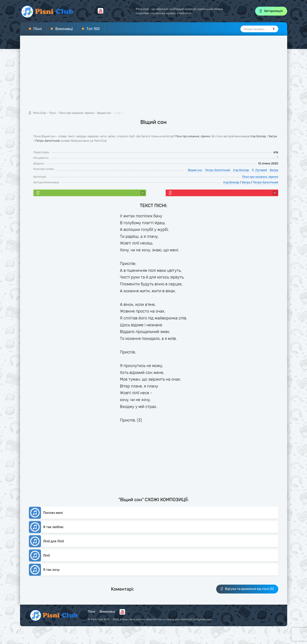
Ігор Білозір (258, 136)
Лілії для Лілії (54, 541)
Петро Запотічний (48, 141)
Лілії (47, 555)
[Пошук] (274, 29)
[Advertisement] (154, 76)
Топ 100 (93, 29)
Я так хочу (51, 570)
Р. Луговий (259, 170)
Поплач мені (53, 513)
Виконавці (64, 29)
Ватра (273, 136)
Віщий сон (104, 113)
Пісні (38, 29)
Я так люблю (53, 527)
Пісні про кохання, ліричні (193, 136)
